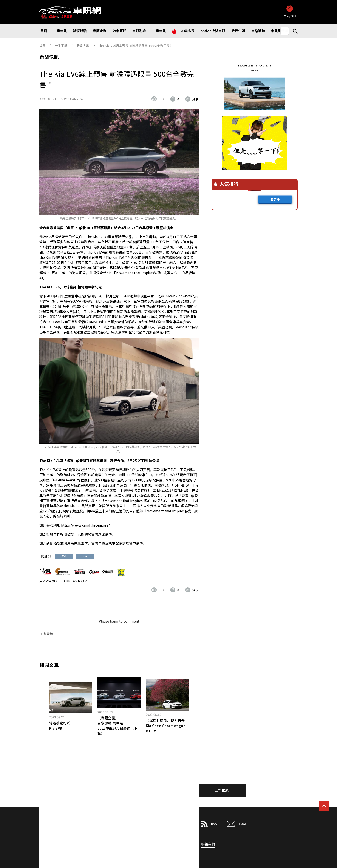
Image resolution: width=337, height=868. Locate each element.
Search (293, 31)
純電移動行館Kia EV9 (60, 726)
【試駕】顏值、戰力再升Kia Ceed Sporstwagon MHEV (165, 726)
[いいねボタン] (155, 99)
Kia (85, 556)
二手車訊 (221, 790)
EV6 (64, 556)
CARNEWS (78, 99)
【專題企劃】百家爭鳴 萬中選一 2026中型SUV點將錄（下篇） (117, 726)
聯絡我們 (208, 844)
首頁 (43, 45)
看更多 (275, 199)
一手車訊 (61, 45)
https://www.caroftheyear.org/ (85, 525)
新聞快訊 (83, 45)
